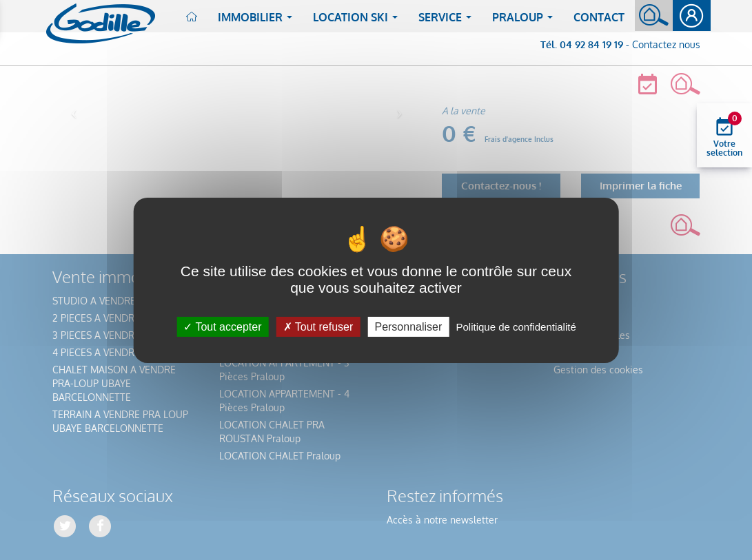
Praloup (525, 21)
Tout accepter (222, 326)
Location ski (358, 21)
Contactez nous (666, 44)
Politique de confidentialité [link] (516, 326)
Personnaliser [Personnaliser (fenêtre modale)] (408, 326)
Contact (599, 17)
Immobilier (258, 21)
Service (448, 21)
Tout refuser (318, 326)
